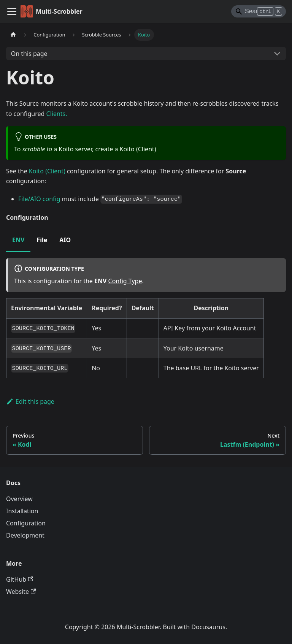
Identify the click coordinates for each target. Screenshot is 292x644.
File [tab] (42, 240)
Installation (22, 511)
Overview (19, 499)
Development (25, 535)
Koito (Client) (138, 149)
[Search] (259, 11)
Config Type (125, 281)
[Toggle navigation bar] (12, 11)
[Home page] (13, 35)
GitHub (20, 579)
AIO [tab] (65, 240)
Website (21, 592)
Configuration (26, 523)
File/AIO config (39, 199)
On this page (29, 54)
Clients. (57, 114)
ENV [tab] (18, 240)
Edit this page (30, 401)
